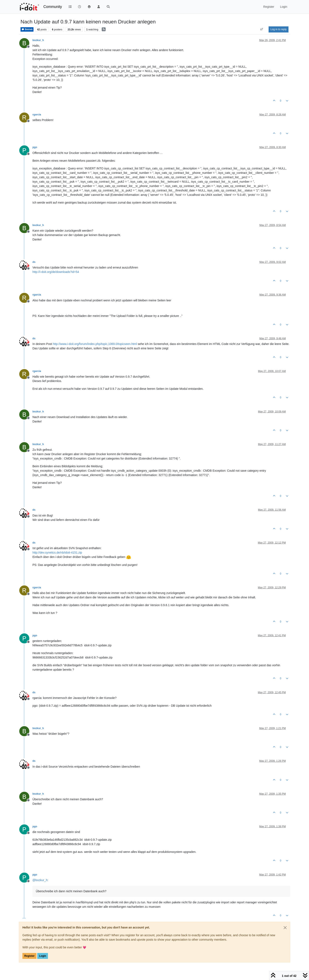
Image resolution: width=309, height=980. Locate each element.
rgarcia (37, 115)
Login (43, 956)
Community (53, 7)
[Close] (285, 928)
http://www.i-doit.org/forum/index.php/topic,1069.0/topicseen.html (95, 344)
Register (29, 956)
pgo (35, 147)
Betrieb (27, 29)
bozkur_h (38, 40)
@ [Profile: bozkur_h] (40, 880)
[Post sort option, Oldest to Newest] (262, 29)
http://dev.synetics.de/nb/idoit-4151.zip (57, 553)
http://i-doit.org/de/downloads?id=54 (56, 272)
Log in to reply (279, 29)
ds (34, 262)
